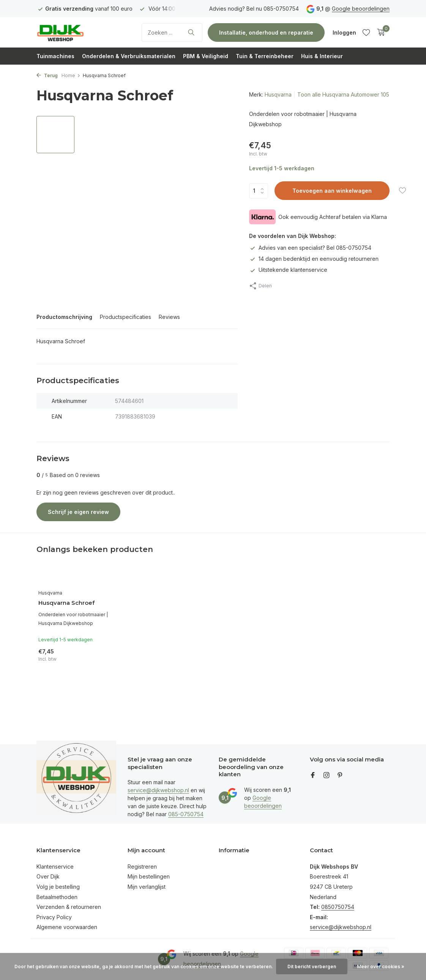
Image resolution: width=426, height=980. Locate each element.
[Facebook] (313, 775)
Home (71, 75)
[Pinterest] (340, 775)
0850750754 (338, 907)
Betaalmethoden (57, 897)
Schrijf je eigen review (78, 512)
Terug (47, 75)
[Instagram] (327, 775)
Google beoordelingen (361, 9)
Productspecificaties (125, 317)
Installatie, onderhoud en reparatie (266, 33)
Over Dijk (48, 876)
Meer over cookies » (381, 967)
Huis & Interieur (322, 56)
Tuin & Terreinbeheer (265, 56)
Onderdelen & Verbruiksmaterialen (129, 56)
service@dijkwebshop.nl (158, 790)
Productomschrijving (64, 317)
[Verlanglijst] (366, 32)
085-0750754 (186, 814)
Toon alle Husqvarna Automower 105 (343, 94)
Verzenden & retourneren (69, 907)
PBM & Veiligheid (206, 56)
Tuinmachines (55, 56)
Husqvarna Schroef (66, 603)
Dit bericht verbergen (312, 967)
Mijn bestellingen (149, 876)
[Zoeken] (172, 33)
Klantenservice (55, 867)
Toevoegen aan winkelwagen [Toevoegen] (332, 191)
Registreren (142, 867)
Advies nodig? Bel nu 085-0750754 (254, 9)
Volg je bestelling (58, 887)
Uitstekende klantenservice (288, 270)
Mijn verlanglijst (147, 887)
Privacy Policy (54, 917)
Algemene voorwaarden (67, 927)
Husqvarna (278, 94)
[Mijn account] (344, 33)
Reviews (169, 317)
